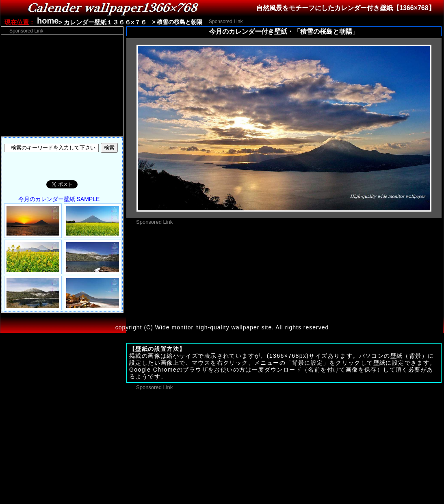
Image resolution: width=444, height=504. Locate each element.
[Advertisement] (62, 86)
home (48, 21)
